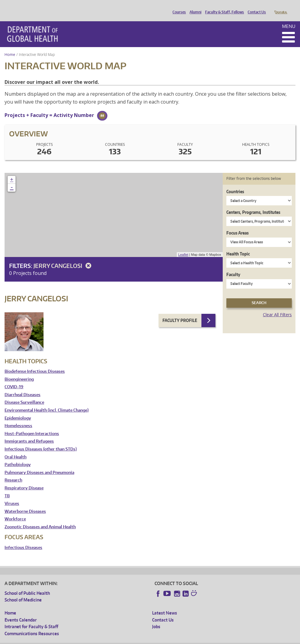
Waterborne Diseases (25, 503)
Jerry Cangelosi (63, 257)
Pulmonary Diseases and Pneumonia (39, 464)
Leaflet (183, 246)
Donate (280, 7)
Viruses (12, 495)
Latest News (165, 604)
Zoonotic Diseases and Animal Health (40, 518)
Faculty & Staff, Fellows (223, 7)
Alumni (194, 7)
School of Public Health (27, 585)
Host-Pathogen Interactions (32, 425)
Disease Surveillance (24, 394)
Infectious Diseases (23, 539)
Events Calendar (21, 611)
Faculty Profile (180, 312)
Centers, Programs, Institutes (253, 204)
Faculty (233, 266)
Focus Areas (237, 224)
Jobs (156, 618)
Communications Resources (32, 625)
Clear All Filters (277, 306)
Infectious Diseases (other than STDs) (41, 441)
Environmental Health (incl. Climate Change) (47, 402)
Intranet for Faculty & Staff (31, 618)
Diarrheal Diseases (23, 386)
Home (10, 46)
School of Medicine (23, 591)
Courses (178, 7)
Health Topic (238, 245)
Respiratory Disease (24, 480)
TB (7, 487)
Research (13, 472)
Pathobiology (18, 456)
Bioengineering (19, 371)
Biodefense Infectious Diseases (35, 363)
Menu (289, 18)
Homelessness (18, 417)
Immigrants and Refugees (29, 433)
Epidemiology (18, 410)
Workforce (15, 510)
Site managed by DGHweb (146, 639)
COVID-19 (14, 378)
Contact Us (255, 7)
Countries (235, 183)
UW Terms (110, 639)
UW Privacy (85, 639)
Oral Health (16, 449)
